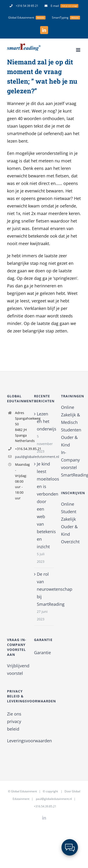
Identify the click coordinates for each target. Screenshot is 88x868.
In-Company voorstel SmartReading (71, 464)
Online (68, 407)
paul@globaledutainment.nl (21, 457)
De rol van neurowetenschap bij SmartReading (44, 589)
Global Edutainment (24, 791)
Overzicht (70, 542)
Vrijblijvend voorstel (17, 669)
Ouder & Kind (69, 441)
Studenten (71, 430)
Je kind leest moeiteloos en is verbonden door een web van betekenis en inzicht (44, 505)
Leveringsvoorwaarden (29, 741)
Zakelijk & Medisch (71, 418)
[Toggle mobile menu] (78, 50)
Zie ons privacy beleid (14, 721)
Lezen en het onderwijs (44, 421)
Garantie (42, 653)
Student (69, 512)
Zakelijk (68, 519)
